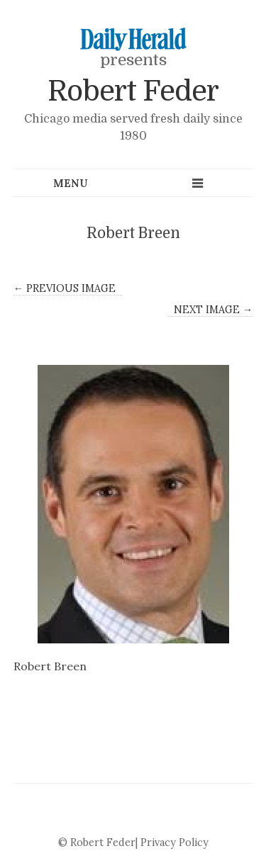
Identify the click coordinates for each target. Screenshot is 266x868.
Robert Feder (133, 91)
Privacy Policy (174, 842)
